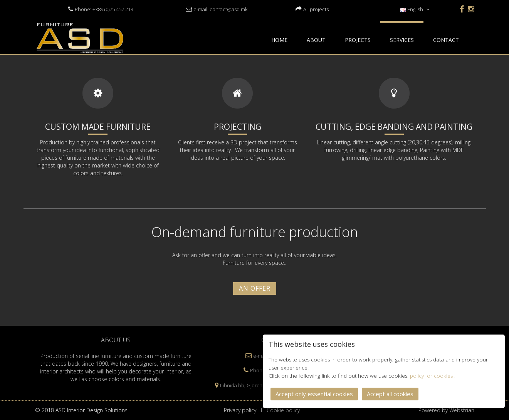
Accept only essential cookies (314, 393)
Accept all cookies (390, 393)
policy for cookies (432, 375)
